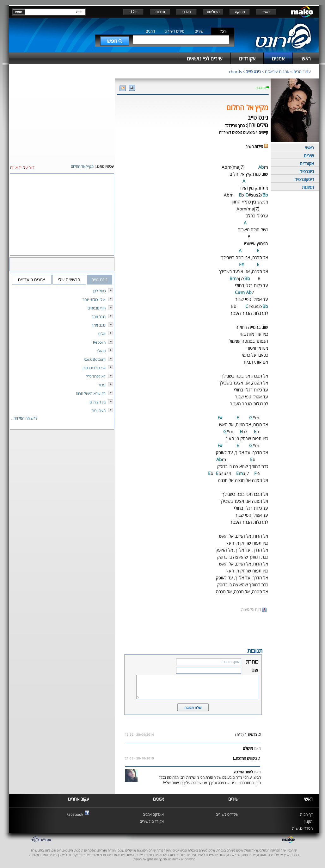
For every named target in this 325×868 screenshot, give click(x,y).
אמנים (150, 31)
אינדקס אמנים (153, 814)
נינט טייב (253, 72)
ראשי (266, 12)
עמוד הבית (302, 72)
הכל (223, 31)
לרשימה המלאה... (24, 418)
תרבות (160, 12)
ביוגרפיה (307, 171)
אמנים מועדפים (31, 280)
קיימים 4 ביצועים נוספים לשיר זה (244, 132)
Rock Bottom (95, 359)
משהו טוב (98, 411)
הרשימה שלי (69, 280)
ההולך (101, 351)
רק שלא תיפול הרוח (91, 393)
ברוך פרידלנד (235, 125)
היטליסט (213, 12)
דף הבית (306, 814)
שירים (199, 31)
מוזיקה (240, 12)
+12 (134, 12)
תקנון (309, 821)
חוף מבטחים (97, 308)
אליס (102, 334)
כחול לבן (99, 291)
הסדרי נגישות (302, 828)
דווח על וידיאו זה (22, 168)
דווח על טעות (254, 609)
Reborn (99, 342)
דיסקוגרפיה (304, 179)
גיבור (102, 385)
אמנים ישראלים (277, 72)
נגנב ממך (99, 317)
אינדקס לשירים (227, 814)
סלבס (187, 12)
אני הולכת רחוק (94, 368)
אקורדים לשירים (152, 821)
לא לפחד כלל (96, 376)
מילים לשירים (174, 31)
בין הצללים (98, 402)
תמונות (308, 187)
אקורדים (307, 163)
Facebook (75, 814)
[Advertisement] (193, 629)
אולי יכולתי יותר (94, 300)
